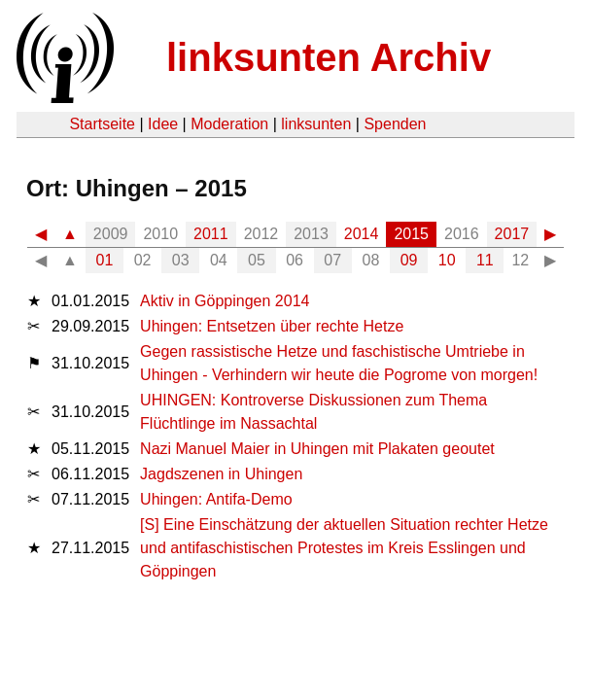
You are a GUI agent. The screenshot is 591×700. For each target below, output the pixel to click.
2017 (512, 234)
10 (447, 260)
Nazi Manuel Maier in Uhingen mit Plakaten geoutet (317, 449)
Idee (163, 124)
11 (485, 260)
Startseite (102, 124)
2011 (211, 234)
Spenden (395, 124)
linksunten (316, 124)
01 (105, 260)
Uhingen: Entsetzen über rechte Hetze (272, 326)
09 (409, 260)
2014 (362, 234)
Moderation (229, 124)
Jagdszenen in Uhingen (221, 474)
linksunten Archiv (329, 57)
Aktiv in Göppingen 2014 (225, 301)
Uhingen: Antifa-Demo (216, 499)
